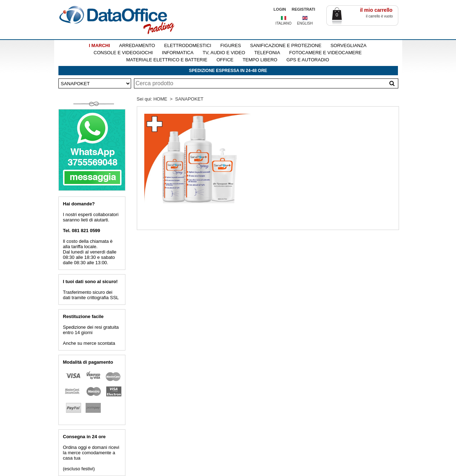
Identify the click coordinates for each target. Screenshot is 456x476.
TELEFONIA (267, 53)
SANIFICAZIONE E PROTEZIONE (286, 45)
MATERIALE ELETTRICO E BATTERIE (167, 60)
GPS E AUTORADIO (308, 60)
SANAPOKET (189, 99)
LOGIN (280, 9)
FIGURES (231, 45)
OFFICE (225, 60)
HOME (160, 99)
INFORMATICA (178, 53)
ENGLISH (305, 23)
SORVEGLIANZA (349, 45)
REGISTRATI (304, 9)
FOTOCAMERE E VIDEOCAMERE (325, 53)
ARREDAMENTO (137, 45)
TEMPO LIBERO (260, 60)
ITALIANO (283, 23)
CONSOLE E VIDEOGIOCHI (123, 53)
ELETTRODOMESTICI (188, 45)
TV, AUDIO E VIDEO (224, 53)
